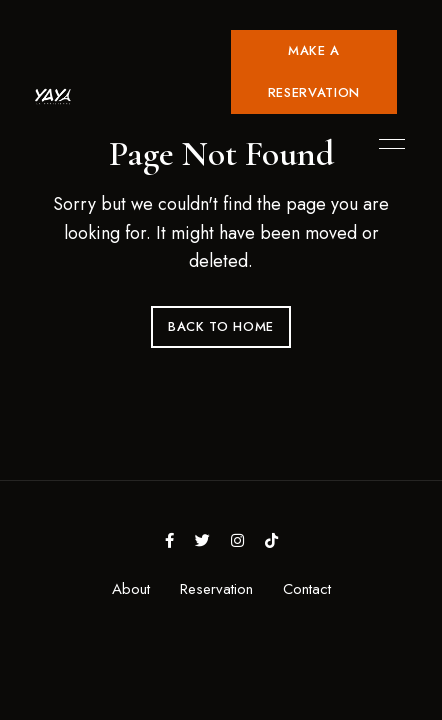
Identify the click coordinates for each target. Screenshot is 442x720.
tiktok (271, 540)
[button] (314, 72)
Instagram (237, 540)
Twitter (202, 540)
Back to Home (221, 326)
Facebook (169, 540)
